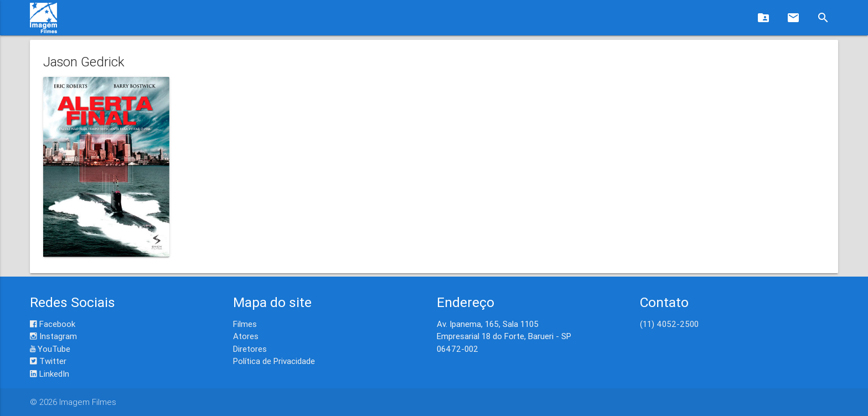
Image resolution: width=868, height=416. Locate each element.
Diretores (250, 349)
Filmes (245, 324)
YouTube (50, 349)
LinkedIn (50, 374)
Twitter (48, 361)
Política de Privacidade (274, 361)
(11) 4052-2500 (669, 324)
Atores (246, 336)
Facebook (53, 324)
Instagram (53, 336)
